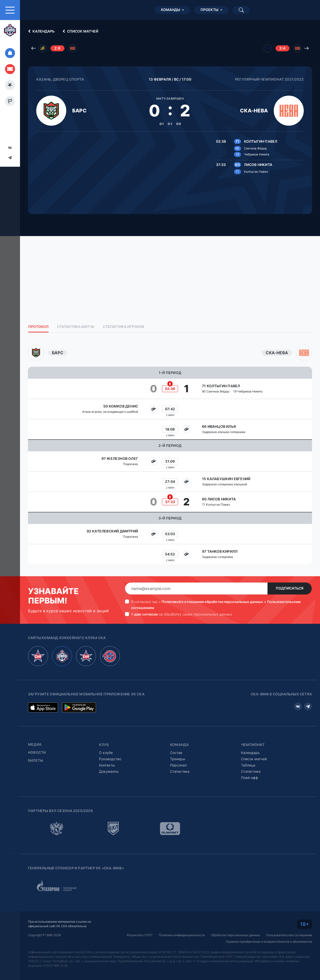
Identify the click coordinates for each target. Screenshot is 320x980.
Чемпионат (253, 745)
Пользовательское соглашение (289, 935)
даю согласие (146, 614)
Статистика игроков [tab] (123, 327)
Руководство (110, 759)
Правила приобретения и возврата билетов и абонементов (269, 942)
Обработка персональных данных (235, 935)
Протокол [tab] (38, 327)
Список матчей (80, 31)
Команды (170, 10)
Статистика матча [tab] (76, 327)
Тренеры (178, 759)
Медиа (35, 744)
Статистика (180, 771)
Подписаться (290, 588)
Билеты (35, 760)
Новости (37, 752)
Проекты (209, 10)
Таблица (248, 765)
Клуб (104, 745)
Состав (176, 753)
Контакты (107, 765)
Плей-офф (249, 778)
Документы (109, 771)
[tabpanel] (170, 454)
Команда (179, 745)
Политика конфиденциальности (182, 935)
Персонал (178, 765)
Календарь (40, 31)
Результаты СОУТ (140, 935)
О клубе (106, 753)
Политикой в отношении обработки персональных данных (212, 602)
